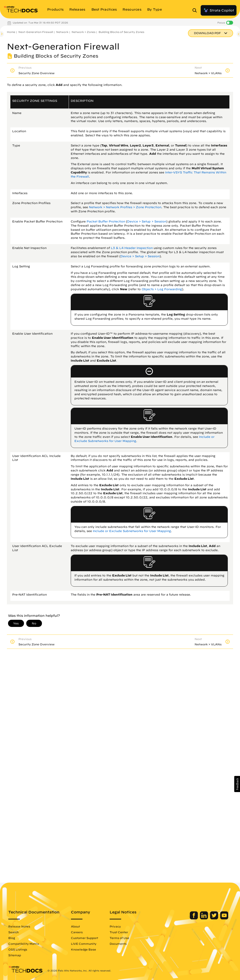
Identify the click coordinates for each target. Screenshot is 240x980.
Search (13, 932)
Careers (77, 932)
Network (62, 32)
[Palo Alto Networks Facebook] (194, 918)
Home (11, 32)
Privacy (115, 926)
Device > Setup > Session (147, 221)
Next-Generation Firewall (36, 32)
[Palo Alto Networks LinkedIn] (204, 918)
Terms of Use (119, 938)
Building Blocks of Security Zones (121, 32)
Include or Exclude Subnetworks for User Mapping (132, 531)
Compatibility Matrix (24, 944)
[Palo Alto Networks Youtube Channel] (224, 918)
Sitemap (15, 955)
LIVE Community (84, 944)
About (75, 926)
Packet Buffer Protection (106, 221)
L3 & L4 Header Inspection (132, 248)
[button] (237, 784)
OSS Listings (18, 949)
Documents (118, 944)
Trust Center (119, 932)
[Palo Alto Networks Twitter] (215, 918)
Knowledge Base (83, 949)
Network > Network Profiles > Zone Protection (125, 207)
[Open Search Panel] (196, 10)
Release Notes (19, 926)
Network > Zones (83, 32)
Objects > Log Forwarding (162, 289)
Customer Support (85, 938)
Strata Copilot (219, 10)
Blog (12, 938)
